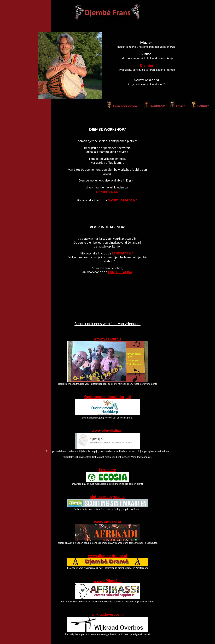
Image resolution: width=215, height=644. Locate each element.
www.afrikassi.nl (107, 581)
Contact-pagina (120, 272)
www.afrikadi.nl (107, 522)
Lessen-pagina (123, 253)
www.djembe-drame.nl (107, 556)
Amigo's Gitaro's (107, 339)
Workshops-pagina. (123, 200)
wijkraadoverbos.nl (107, 614)
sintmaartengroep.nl (107, 497)
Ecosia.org (107, 470)
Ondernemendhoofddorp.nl (108, 397)
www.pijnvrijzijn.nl (108, 430)
